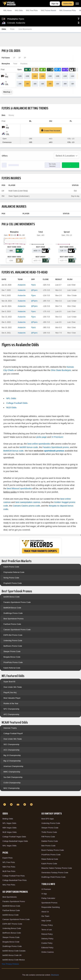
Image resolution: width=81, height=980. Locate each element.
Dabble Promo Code (50, 841)
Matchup (7, 92)
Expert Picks (8, 858)
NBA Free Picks (9, 867)
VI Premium (46, 889)
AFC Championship (11, 714)
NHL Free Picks (9, 885)
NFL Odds (11, 398)
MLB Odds (11, 407)
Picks (12, 29)
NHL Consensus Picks (68, 11)
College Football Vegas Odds (14, 837)
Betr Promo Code (48, 846)
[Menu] (77, 4)
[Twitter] (12, 804)
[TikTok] (25, 804)
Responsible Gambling (51, 907)
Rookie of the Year (11, 703)
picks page (42, 437)
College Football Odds (17, 403)
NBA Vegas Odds (9, 828)
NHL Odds (19, 11)
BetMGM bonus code (13, 451)
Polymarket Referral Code (14, 572)
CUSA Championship (12, 783)
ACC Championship (11, 750)
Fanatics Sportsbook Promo (14, 901)
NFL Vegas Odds (9, 823)
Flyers (34, 285)
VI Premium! (57, 437)
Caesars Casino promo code (26, 506)
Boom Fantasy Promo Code (53, 850)
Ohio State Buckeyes (61, 370)
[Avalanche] (7, 84)
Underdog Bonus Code (12, 928)
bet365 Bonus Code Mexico (14, 960)
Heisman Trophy (10, 728)
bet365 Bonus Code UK (12, 955)
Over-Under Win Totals (13, 687)
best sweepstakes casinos (28, 502)
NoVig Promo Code (11, 578)
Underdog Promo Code (13, 641)
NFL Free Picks (9, 862)
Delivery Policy (47, 939)
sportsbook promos (54, 451)
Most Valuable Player (12, 698)
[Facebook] (5, 804)
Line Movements (25, 29)
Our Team (45, 916)
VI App (44, 894)
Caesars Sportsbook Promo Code (17, 630)
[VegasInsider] (40, 799)
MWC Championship (12, 772)
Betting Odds (8, 819)
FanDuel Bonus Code (11, 910)
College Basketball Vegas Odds (15, 841)
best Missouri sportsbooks (19, 488)
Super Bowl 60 (9, 682)
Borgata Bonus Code (12, 657)
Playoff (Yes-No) (10, 693)
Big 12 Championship (12, 761)
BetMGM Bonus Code (12, 608)
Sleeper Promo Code (12, 651)
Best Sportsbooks (10, 897)
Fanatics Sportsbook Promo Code (17, 602)
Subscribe (68, 4)
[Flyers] (7, 77)
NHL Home (7, 11)
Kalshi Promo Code (11, 567)
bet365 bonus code (29, 447)
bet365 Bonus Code (12, 597)
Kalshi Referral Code (12, 668)
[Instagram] (32, 804)
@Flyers (34, 290)
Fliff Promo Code (48, 837)
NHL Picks (32, 11)
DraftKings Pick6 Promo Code (53, 877)
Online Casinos (48, 952)
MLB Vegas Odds (10, 832)
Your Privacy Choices (10, 964)
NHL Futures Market (49, 11)
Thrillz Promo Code (49, 832)
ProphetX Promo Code (13, 583)
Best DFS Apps (48, 819)
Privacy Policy (47, 925)
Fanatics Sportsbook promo (56, 447)
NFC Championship (11, 709)
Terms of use (47, 930)
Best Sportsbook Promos (14, 619)
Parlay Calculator (48, 898)
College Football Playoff (13, 733)
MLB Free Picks (9, 871)
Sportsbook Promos (49, 903)
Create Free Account (51, 130)
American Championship (13, 766)
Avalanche (22, 285)
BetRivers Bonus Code (12, 933)
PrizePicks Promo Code (13, 662)
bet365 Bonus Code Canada (14, 951)
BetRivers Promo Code (13, 646)
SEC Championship (11, 744)
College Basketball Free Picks (15, 880)
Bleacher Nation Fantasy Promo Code (57, 868)
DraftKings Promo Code (13, 613)
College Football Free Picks (14, 876)
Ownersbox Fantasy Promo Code (55, 873)
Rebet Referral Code (50, 859)
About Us (45, 912)
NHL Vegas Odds (9, 846)
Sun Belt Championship (13, 777)
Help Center (46, 921)
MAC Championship (12, 788)
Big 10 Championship (12, 755)
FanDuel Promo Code (12, 624)
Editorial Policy (47, 948)
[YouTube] (18, 804)
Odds (4, 29)
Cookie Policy (47, 943)
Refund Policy (47, 934)
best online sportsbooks (39, 444)
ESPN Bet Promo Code (13, 635)
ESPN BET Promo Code (12, 924)
